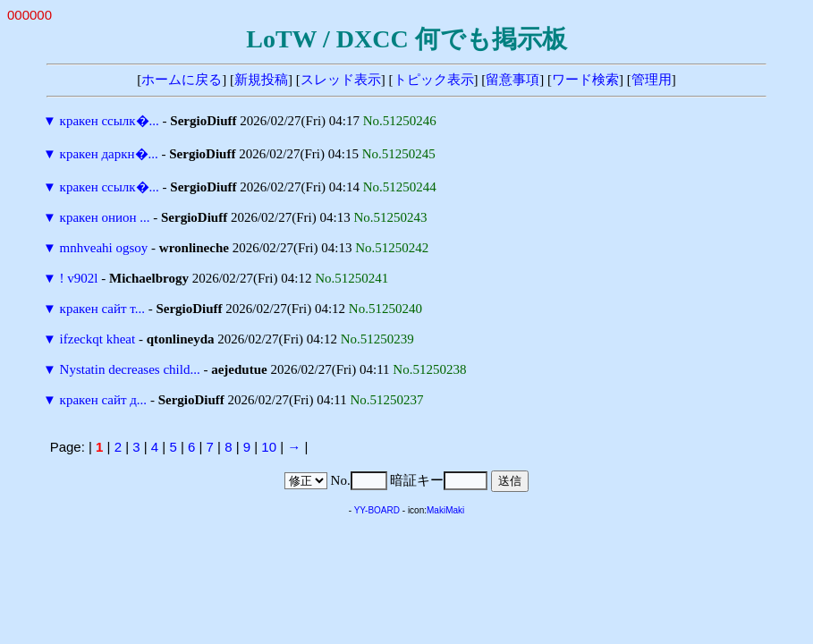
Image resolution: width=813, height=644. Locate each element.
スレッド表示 (341, 80)
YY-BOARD (377, 510)
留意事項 (512, 80)
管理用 (652, 80)
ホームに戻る (182, 80)
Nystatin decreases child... (130, 369)
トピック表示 (434, 80)
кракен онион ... (105, 217)
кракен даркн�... (109, 154)
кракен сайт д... (104, 400)
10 (269, 447)
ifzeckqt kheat (98, 339)
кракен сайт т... (102, 309)
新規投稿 (261, 80)
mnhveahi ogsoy (104, 248)
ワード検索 (585, 80)
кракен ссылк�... (110, 121)
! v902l (79, 278)
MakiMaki (445, 510)
